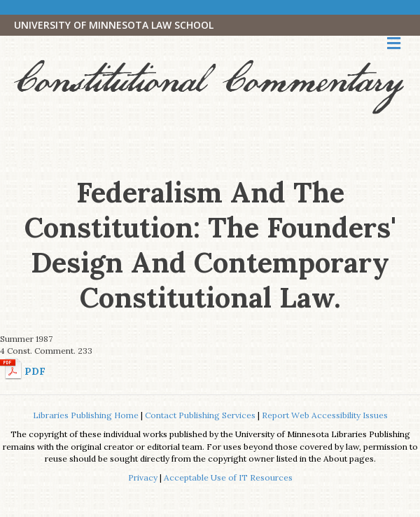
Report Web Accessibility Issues (325, 415)
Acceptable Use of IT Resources (228, 477)
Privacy (143, 477)
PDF (35, 371)
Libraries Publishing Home (86, 415)
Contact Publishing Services (200, 415)
